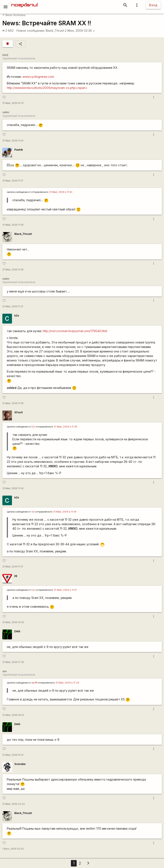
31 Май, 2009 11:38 (13, 403)
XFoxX (19, 412)
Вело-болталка (14, 15)
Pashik (19, 150)
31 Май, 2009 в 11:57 (65, 590)
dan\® (34, 683)
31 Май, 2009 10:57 (13, 103)
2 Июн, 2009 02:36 (80, 31)
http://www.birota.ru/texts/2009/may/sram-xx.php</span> (47, 88)
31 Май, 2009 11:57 (13, 567)
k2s (17, 316)
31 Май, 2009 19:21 (13, 755)
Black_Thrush (55, 31)
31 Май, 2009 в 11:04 (61, 192)
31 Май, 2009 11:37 (13, 307)
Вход (153, 5)
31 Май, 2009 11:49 (13, 488)
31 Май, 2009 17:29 (13, 662)
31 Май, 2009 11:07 (13, 181)
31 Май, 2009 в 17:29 (67, 683)
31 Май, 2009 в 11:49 (65, 512)
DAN (17, 631)
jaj (16, 576)
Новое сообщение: (31, 31)
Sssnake (20, 764)
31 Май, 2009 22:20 (14, 804)
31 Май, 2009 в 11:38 (65, 427)
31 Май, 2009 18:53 (13, 715)
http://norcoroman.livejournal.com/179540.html (75, 331)
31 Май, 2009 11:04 (13, 141)
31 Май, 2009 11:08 (13, 225)
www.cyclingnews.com (38, 77)
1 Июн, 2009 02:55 (13, 849)
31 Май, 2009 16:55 (13, 622)
